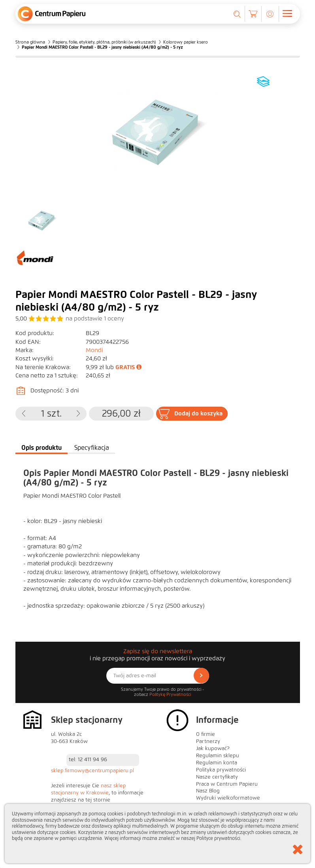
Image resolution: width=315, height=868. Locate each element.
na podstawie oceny (95, 318)
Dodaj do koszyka (198, 413)
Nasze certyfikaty (217, 777)
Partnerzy (208, 741)
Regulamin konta (217, 763)
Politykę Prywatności (170, 694)
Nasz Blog (208, 791)
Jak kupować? (213, 749)
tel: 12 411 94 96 (88, 760)
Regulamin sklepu (218, 756)
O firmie (206, 734)
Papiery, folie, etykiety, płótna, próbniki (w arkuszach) (104, 42)
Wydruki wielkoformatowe (228, 798)
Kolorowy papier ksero (186, 42)
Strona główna (30, 42)
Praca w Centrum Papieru (227, 784)
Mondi (94, 350)
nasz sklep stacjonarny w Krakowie (89, 789)
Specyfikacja (92, 448)
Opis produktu (41, 448)
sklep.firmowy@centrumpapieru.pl (92, 771)
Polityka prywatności (221, 770)
